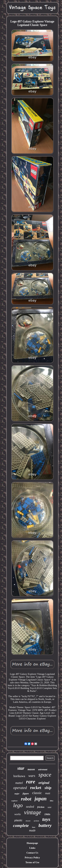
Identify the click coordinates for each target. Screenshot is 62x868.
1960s (47, 814)
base (34, 827)
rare (31, 782)
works (18, 814)
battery (45, 825)
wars (32, 776)
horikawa (19, 776)
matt (48, 793)
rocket (36, 788)
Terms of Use (32, 862)
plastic (18, 820)
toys (46, 819)
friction (41, 807)
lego (18, 805)
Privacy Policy (32, 858)
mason (31, 769)
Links (32, 848)
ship (48, 788)
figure (26, 794)
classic (37, 793)
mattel (19, 783)
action (36, 821)
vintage (32, 812)
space (45, 775)
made (32, 830)
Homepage (32, 843)
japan (41, 799)
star (21, 768)
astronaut (43, 769)
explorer (15, 801)
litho (52, 801)
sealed (30, 807)
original (44, 783)
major (17, 794)
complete (21, 826)
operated (20, 788)
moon (28, 821)
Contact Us (32, 853)
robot (26, 799)
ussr (50, 807)
